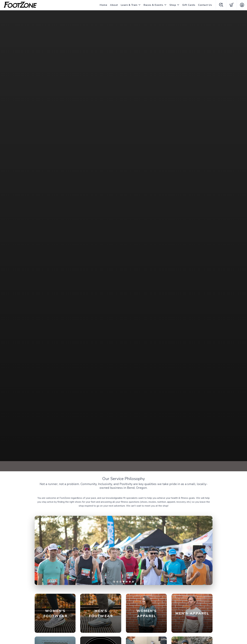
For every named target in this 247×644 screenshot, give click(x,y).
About (114, 5)
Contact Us (205, 5)
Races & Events (153, 5)
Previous (39, 550)
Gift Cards (189, 5)
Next (208, 550)
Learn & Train (129, 5)
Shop (173, 5)
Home (103, 5)
